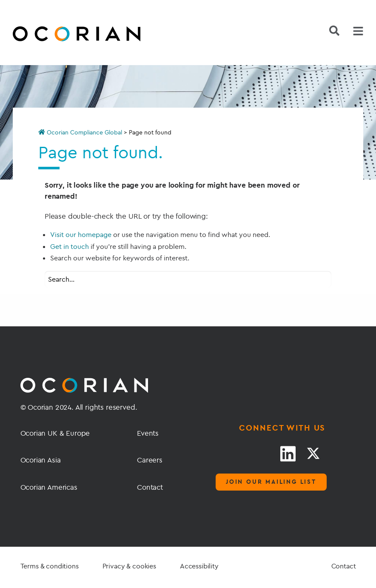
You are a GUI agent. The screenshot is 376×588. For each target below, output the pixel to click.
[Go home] (57, 35)
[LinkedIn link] (288, 454)
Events (148, 433)
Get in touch (70, 246)
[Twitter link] (313, 454)
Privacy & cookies (129, 566)
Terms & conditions (50, 566)
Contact (150, 487)
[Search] (334, 31)
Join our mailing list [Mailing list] (271, 482)
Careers (150, 460)
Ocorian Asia (41, 460)
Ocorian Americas (49, 487)
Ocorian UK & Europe (55, 433)
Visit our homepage (81, 234)
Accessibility (199, 566)
